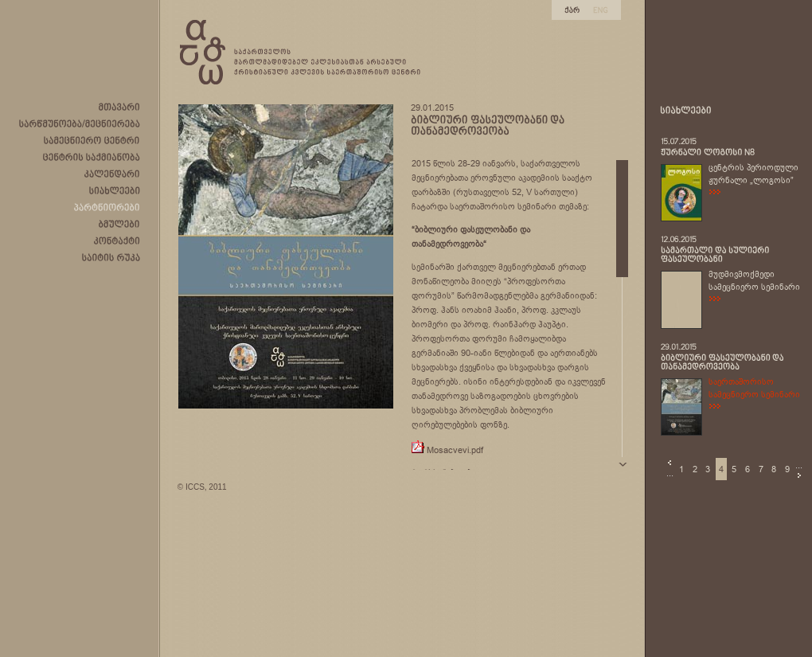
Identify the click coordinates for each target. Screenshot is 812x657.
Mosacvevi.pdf (455, 450)
